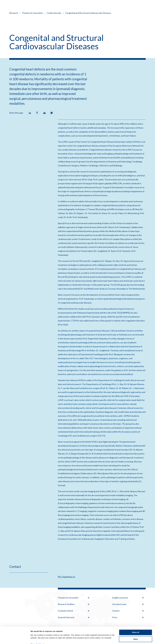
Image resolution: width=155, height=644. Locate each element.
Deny (136, 634)
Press (128, 617)
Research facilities (73, 604)
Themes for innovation (73, 598)
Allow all (136, 628)
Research (14, 13)
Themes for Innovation (32, 13)
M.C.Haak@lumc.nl (66, 577)
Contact (128, 611)
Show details (36, 639)
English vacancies (128, 598)
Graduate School (73, 611)
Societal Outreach (73, 617)
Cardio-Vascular (54, 13)
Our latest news (128, 604)
